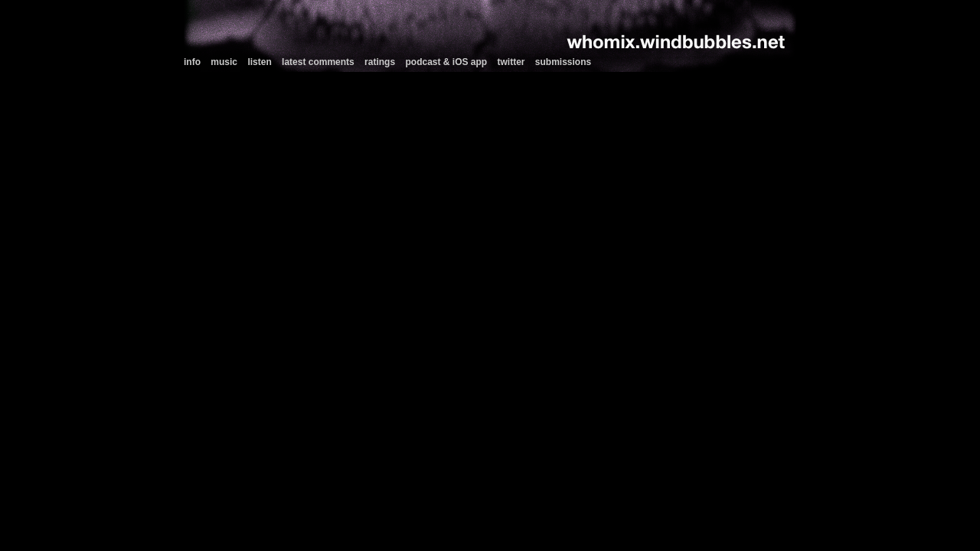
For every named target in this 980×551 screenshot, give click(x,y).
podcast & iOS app (446, 62)
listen (259, 62)
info (192, 62)
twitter (511, 62)
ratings (380, 62)
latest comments (318, 62)
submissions (563, 62)
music (224, 62)
